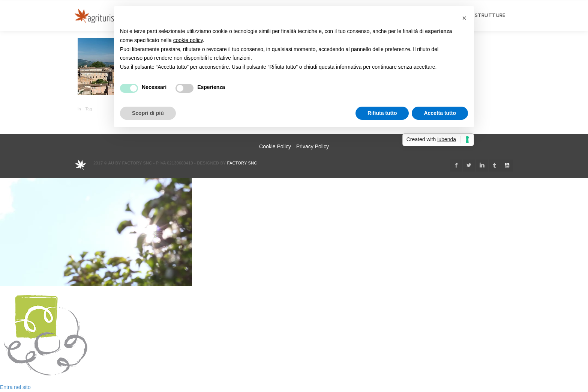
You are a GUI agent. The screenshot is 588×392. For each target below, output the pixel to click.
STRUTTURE (490, 15)
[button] (464, 18)
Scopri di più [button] (148, 113)
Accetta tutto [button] (440, 113)
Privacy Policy (313, 146)
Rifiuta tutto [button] (382, 113)
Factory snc (242, 163)
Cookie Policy (275, 146)
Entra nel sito (15, 387)
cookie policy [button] (188, 40)
